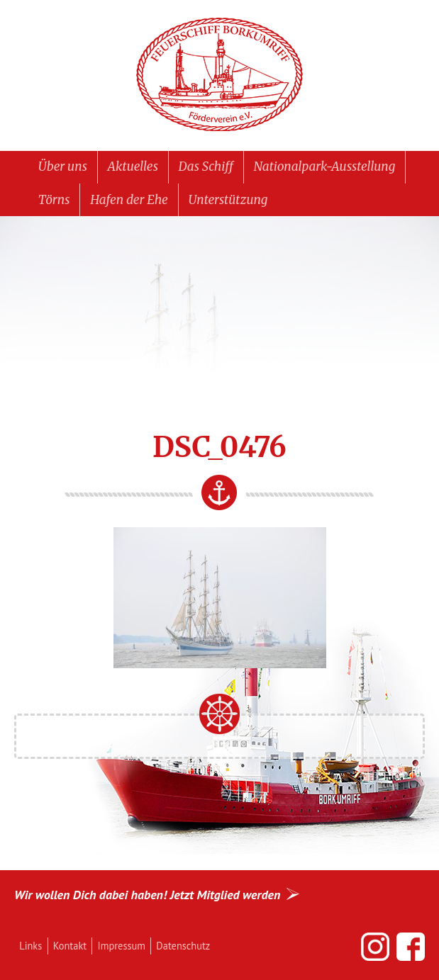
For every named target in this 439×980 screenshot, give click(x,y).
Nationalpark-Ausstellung (325, 167)
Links (30, 946)
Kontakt (70, 946)
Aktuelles (133, 167)
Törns (54, 200)
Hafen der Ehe (129, 200)
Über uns (63, 167)
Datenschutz (183, 946)
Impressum (122, 946)
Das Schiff (206, 167)
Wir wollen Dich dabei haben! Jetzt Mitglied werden (147, 895)
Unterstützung (228, 200)
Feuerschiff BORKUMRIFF (220, 75)
